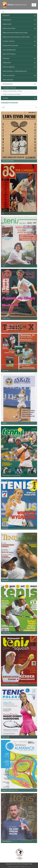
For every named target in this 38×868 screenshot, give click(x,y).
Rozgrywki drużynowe (19, 46)
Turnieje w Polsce (19, 41)
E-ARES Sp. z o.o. (25, 867)
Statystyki (19, 58)
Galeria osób (19, 24)
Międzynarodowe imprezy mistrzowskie (19, 37)
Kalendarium (19, 20)
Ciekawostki (19, 63)
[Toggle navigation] (34, 5)
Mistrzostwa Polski (19, 28)
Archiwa (19, 98)
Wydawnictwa (19, 84)
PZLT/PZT (19, 16)
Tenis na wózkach (19, 76)
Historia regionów (19, 67)
